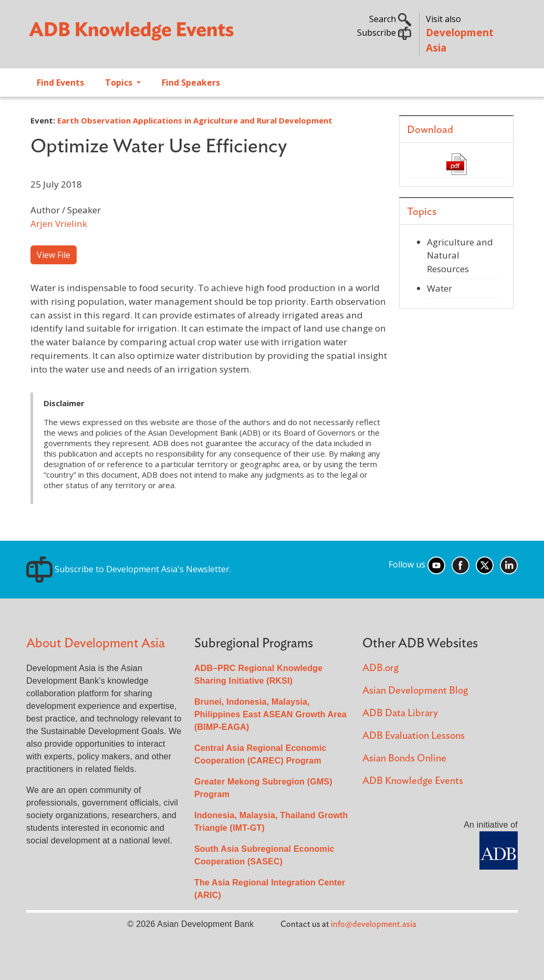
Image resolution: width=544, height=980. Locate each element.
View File (54, 255)
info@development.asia (374, 924)
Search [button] (390, 19)
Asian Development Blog (415, 691)
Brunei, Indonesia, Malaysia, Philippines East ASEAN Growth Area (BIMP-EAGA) (270, 714)
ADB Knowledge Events (413, 781)
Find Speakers (191, 82)
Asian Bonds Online (404, 759)
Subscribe (384, 33)
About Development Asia (96, 643)
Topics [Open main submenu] (120, 82)
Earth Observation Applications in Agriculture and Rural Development (195, 120)
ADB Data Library (400, 713)
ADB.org (380, 668)
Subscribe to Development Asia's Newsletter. (129, 569)
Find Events (60, 82)
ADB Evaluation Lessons (414, 736)
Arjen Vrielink (59, 224)
